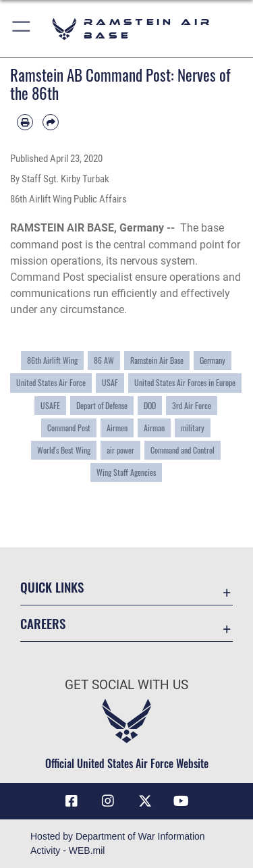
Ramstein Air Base (157, 360)
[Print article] (25, 122)
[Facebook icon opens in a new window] (72, 801)
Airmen (117, 428)
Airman (154, 428)
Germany (213, 360)
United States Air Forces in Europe (185, 383)
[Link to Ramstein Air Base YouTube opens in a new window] (181, 801)
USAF (110, 383)
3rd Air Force (192, 406)
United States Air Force (51, 383)
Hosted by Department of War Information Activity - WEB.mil (118, 843)
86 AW (104, 360)
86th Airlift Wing (52, 360)
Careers (43, 623)
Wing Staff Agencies (126, 472)
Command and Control (182, 450)
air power (120, 450)
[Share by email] (51, 122)
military (193, 428)
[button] (22, 29)
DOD (150, 406)
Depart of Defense (102, 406)
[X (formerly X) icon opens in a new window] (145, 801)
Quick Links (52, 587)
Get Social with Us (126, 685)
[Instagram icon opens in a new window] (108, 801)
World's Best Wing (64, 450)
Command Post (69, 428)
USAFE (50, 406)
